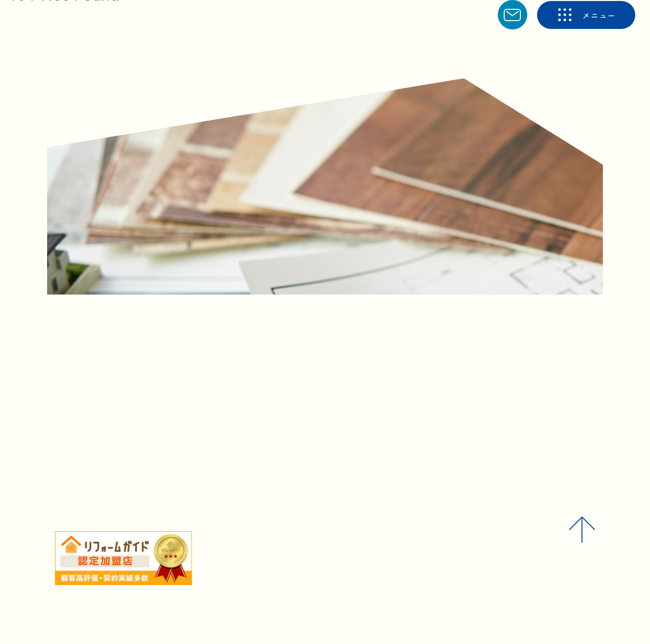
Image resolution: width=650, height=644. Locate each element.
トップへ (298, 428)
